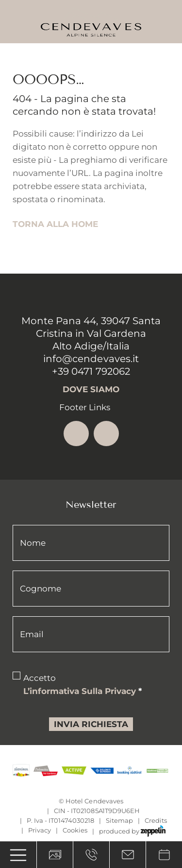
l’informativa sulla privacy (83, 691)
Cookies (75, 830)
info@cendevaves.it (91, 359)
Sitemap (119, 820)
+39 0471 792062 (91, 371)
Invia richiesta (91, 724)
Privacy (40, 830)
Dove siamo (91, 389)
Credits (156, 820)
